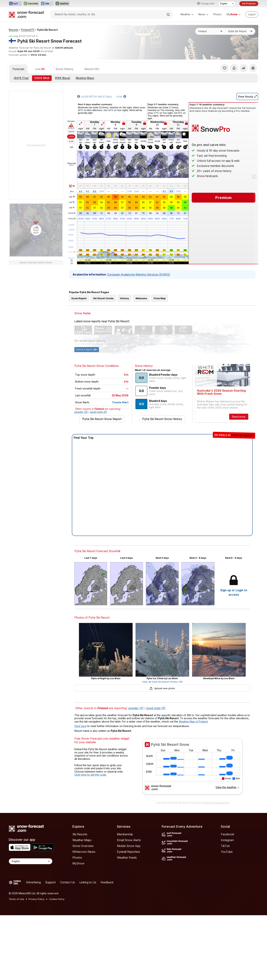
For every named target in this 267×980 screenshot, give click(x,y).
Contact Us (67, 882)
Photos (217, 14)
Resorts (14, 30)
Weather (187, 14)
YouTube (227, 852)
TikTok (225, 846)
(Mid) (42, 78)
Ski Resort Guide (103, 298)
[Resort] (240, 31)
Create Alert (120, 402)
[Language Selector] (227, 4)
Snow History (64, 69)
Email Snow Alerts (129, 840)
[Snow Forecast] (26, 14)
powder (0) (81, 412)
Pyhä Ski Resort (47, 30)
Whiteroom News (84, 852)
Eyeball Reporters (128, 852)
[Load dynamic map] (36, 230)
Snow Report (79, 298)
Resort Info (92, 69)
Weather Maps (85, 78)
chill (72, 208)
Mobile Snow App (129, 846)
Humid (72, 213)
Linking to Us (88, 882)
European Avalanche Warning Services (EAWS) (139, 274)
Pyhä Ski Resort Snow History (162, 419)
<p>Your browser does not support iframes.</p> (192, 769)
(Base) (63, 78)
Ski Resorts (80, 834)
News (203, 14)
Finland (28, 30)
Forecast (18, 69)
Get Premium (249, 4)
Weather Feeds (127, 858)
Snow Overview (83, 846)
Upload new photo (162, 688)
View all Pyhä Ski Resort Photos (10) (162, 682)
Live (40, 69)
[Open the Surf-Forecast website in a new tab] (15, 4)
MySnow (78, 863)
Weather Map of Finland (193, 721)
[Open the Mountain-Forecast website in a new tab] (31, 4)
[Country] (210, 31)
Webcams (141, 298)
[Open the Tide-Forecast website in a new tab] (47, 4)
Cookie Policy (57, 899)
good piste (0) (98, 412)
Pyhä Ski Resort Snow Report (102, 419)
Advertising (33, 882)
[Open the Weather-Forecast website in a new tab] (62, 4)
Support (50, 882)
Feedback (107, 882)
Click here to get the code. (90, 775)
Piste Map (160, 298)
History (124, 298)
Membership (125, 834)
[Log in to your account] (252, 14)
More (72, 165)
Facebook (228, 834)
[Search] (169, 15)
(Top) (21, 78)
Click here (80, 726)
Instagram (227, 840)
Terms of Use (16, 899)
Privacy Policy (36, 899)
